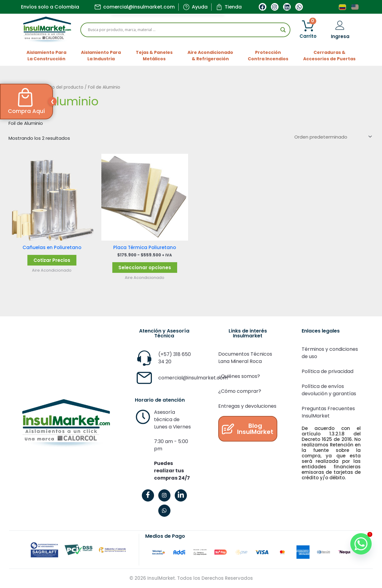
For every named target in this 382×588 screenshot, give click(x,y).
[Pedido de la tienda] (332, 137)
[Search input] (183, 30)
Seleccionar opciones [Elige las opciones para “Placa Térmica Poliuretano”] (145, 268)
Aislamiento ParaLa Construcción (46, 56)
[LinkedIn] (181, 495)
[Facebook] (148, 495)
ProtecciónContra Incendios (268, 56)
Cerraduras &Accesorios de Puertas (329, 56)
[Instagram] (164, 495)
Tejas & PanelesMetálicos (154, 56)
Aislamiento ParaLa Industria (101, 56)
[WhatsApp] (164, 511)
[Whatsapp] (360, 543)
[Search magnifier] (283, 30)
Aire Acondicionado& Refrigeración (210, 56)
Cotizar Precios (52, 260)
